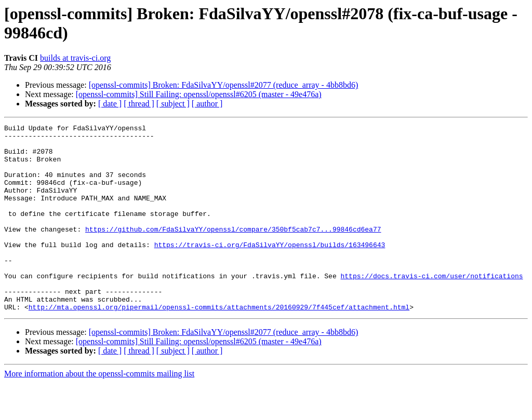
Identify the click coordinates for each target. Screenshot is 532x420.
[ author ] (207, 104)
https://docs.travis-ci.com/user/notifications (431, 307)
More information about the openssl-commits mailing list (99, 411)
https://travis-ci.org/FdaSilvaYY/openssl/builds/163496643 (270, 269)
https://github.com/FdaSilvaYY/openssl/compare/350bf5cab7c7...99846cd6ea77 (233, 251)
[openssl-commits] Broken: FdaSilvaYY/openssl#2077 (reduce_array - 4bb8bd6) (224, 85)
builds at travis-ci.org (75, 58)
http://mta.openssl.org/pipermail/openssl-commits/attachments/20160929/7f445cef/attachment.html (219, 344)
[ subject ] (173, 104)
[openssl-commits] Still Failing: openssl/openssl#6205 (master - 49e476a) (199, 94)
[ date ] (110, 104)
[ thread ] (139, 104)
